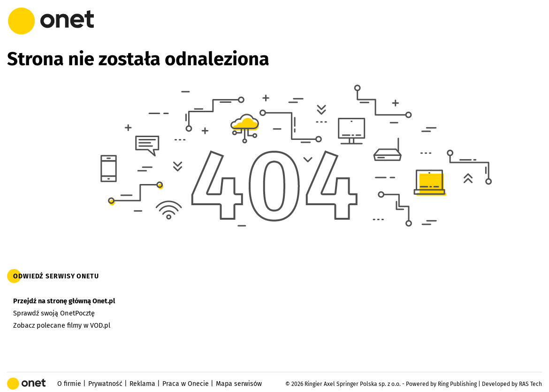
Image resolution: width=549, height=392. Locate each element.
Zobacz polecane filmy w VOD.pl (62, 325)
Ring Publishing (457, 384)
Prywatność (105, 384)
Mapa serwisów (239, 384)
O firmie (69, 384)
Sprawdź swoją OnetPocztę (54, 313)
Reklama (142, 384)
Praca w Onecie (186, 384)
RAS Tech (530, 384)
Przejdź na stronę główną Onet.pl (64, 301)
